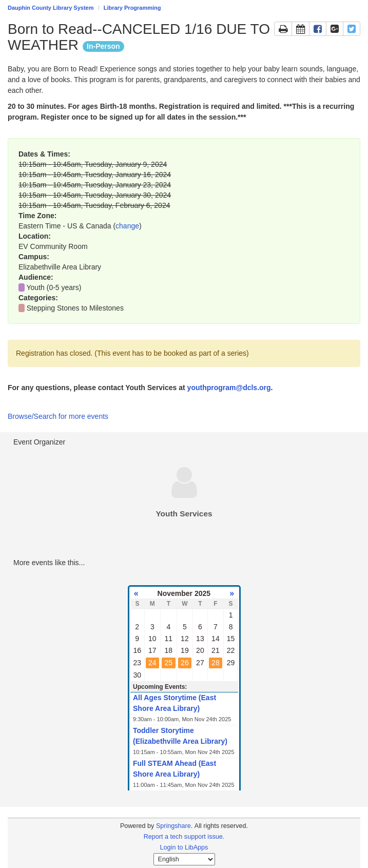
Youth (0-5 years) (54, 287)
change (127, 226)
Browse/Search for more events (58, 416)
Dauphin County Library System (51, 8)
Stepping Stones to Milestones (75, 308)
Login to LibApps (184, 847)
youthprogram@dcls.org (229, 388)
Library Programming (132, 8)
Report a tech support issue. (184, 837)
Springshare (173, 826)
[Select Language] (184, 859)
